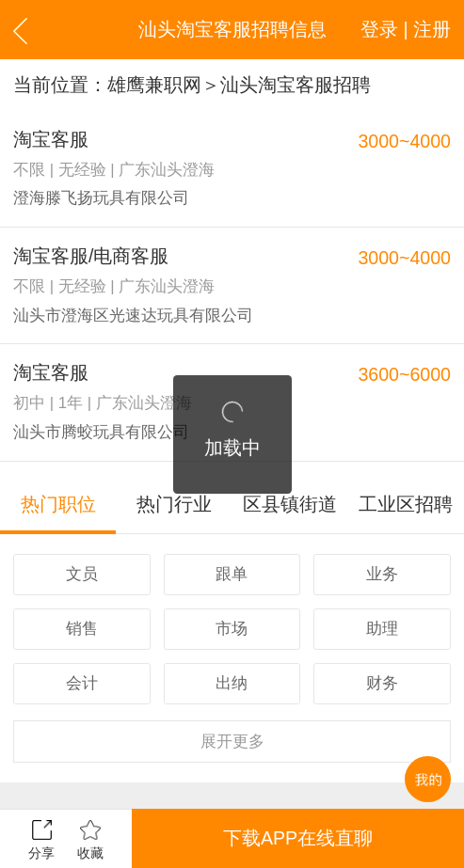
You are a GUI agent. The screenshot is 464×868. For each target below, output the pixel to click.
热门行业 (174, 504)
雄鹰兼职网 (154, 85)
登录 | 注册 (406, 29)
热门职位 (58, 504)
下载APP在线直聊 (298, 838)
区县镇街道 (290, 504)
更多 (232, 742)
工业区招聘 (406, 504)
